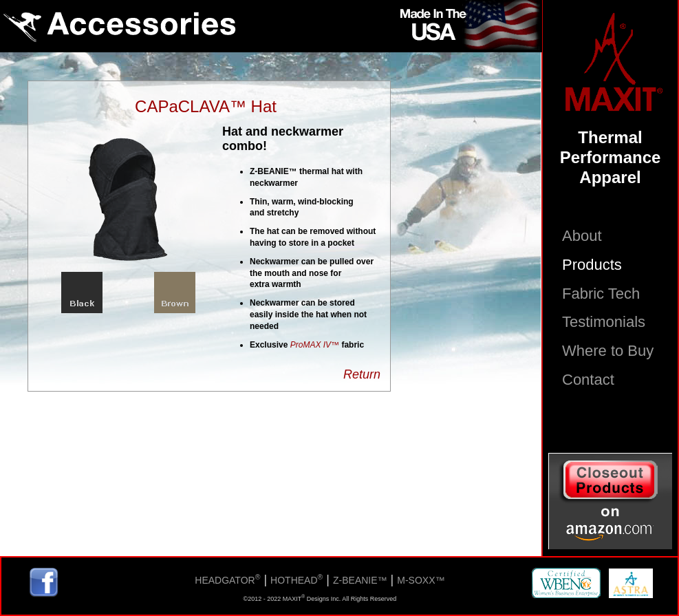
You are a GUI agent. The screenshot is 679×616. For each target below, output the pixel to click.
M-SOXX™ (421, 580)
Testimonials (604, 322)
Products (592, 265)
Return (362, 374)
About (582, 236)
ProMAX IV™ (315, 345)
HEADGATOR (227, 580)
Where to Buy (608, 351)
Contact (588, 380)
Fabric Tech (601, 294)
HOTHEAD (297, 580)
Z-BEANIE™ (360, 580)
